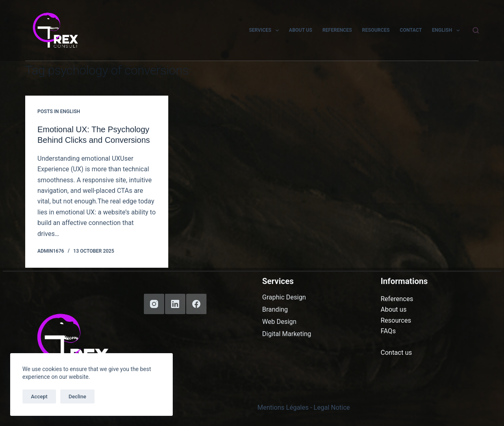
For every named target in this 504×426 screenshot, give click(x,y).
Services (265, 31)
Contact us (396, 353)
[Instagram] (154, 304)
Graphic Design (284, 297)
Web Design (279, 322)
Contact (411, 30)
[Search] (476, 30)
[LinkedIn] (175, 304)
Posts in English (59, 111)
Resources (376, 30)
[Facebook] (196, 304)
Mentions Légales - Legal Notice (304, 407)
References (337, 30)
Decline (77, 397)
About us (301, 30)
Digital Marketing (287, 334)
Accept (39, 397)
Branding (275, 310)
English (448, 31)
